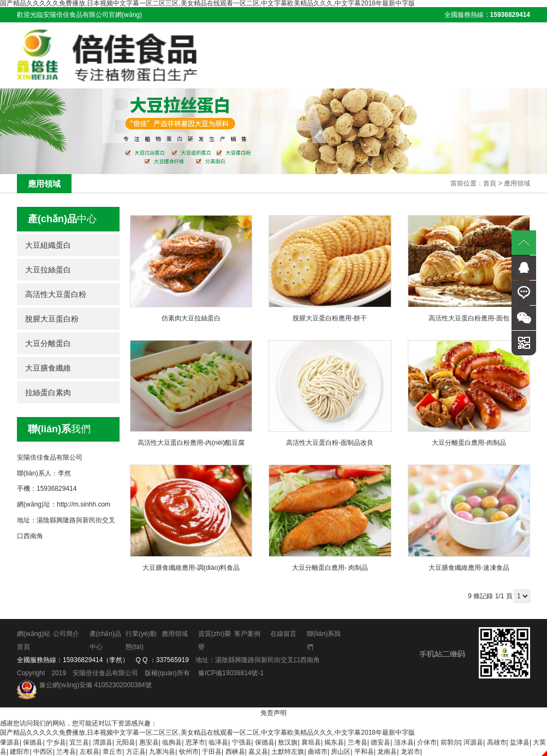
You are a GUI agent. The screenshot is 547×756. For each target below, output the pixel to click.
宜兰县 (79, 742)
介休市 (427, 742)
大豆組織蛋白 (48, 245)
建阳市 (20, 751)
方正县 (136, 751)
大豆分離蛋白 (48, 343)
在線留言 (282, 634)
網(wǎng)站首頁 (34, 640)
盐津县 (520, 742)
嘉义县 (258, 751)
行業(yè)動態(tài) (140, 640)
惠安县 (149, 742)
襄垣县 (311, 742)
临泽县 (218, 742)
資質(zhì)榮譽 (213, 640)
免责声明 (273, 713)
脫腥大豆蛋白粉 (52, 318)
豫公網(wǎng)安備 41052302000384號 (96, 685)
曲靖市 (318, 751)
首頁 (490, 183)
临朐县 (172, 742)
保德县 (33, 742)
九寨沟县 (162, 751)
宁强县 (242, 742)
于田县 (212, 751)
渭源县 (103, 742)
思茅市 (195, 742)
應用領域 (517, 183)
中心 (62, 218)
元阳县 (126, 742)
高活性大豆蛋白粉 (56, 294)
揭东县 (334, 742)
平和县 (364, 751)
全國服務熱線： (487, 15)
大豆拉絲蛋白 (48, 269)
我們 (59, 428)
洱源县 (473, 742)
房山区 (341, 751)
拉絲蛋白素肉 (48, 392)
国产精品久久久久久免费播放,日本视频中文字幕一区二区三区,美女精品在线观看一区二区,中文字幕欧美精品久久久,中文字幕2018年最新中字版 (207, 733)
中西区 (43, 751)
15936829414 (83, 660)
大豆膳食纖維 (48, 367)
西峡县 (235, 751)
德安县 (380, 742)
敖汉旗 (288, 742)
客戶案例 (246, 634)
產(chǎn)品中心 (105, 640)
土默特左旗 (288, 751)
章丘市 (112, 751)
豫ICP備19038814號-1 (231, 673)
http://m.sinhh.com (84, 504)
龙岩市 (411, 751)
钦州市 (189, 751)
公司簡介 (66, 634)
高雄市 (497, 742)
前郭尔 (450, 742)
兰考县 (358, 742)
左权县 (90, 751)
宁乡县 (56, 742)
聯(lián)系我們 (321, 640)
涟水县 (404, 742)
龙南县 (387, 751)
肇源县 (10, 742)
